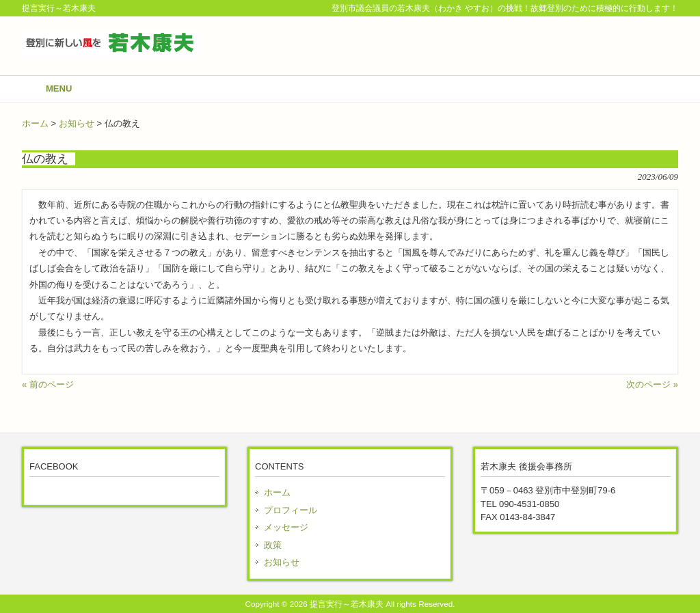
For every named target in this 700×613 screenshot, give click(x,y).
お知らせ (77, 123)
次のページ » (652, 384)
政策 (273, 545)
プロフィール (291, 510)
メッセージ (286, 527)
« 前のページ (48, 384)
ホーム (35, 123)
